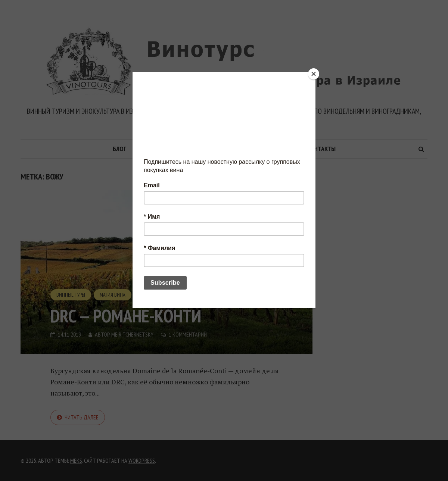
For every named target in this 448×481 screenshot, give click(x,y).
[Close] (314, 74)
